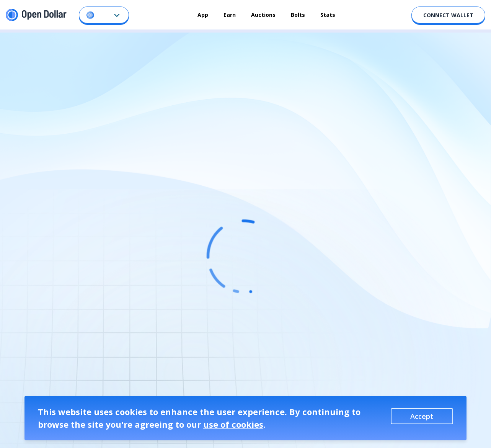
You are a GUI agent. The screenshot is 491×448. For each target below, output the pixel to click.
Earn (230, 15)
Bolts (298, 15)
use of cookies (233, 424)
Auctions (263, 15)
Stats (328, 15)
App (203, 15)
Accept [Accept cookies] (422, 416)
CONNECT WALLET (448, 15)
